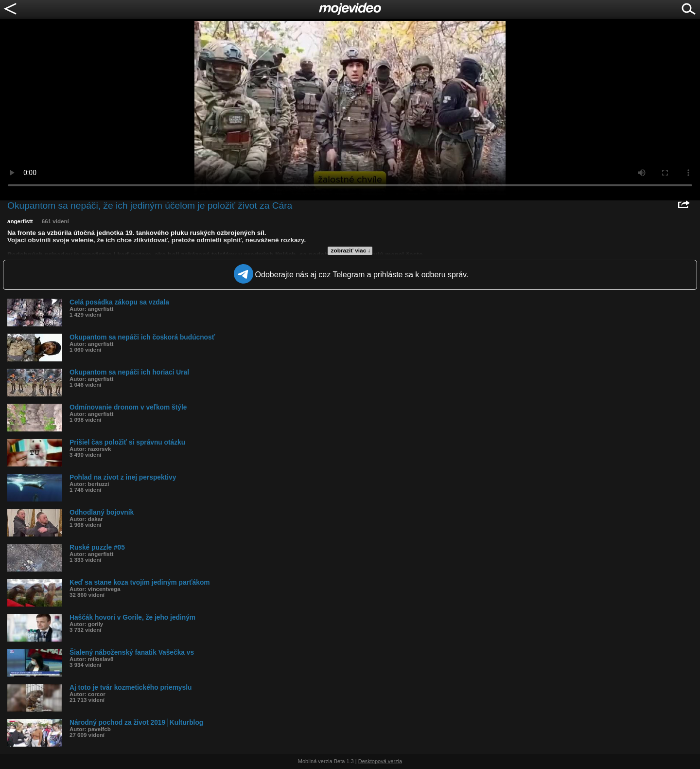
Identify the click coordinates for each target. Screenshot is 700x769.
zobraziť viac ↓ (351, 250)
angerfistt (20, 221)
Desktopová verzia (380, 761)
